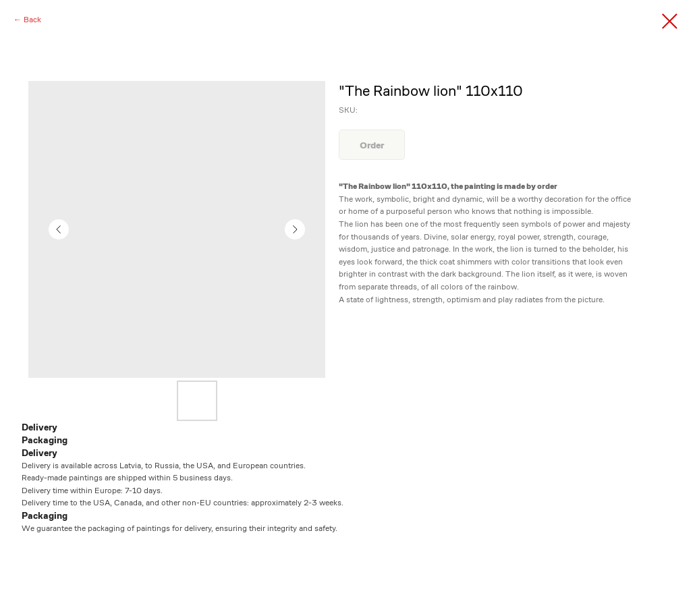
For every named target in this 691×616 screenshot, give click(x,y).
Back (32, 19)
